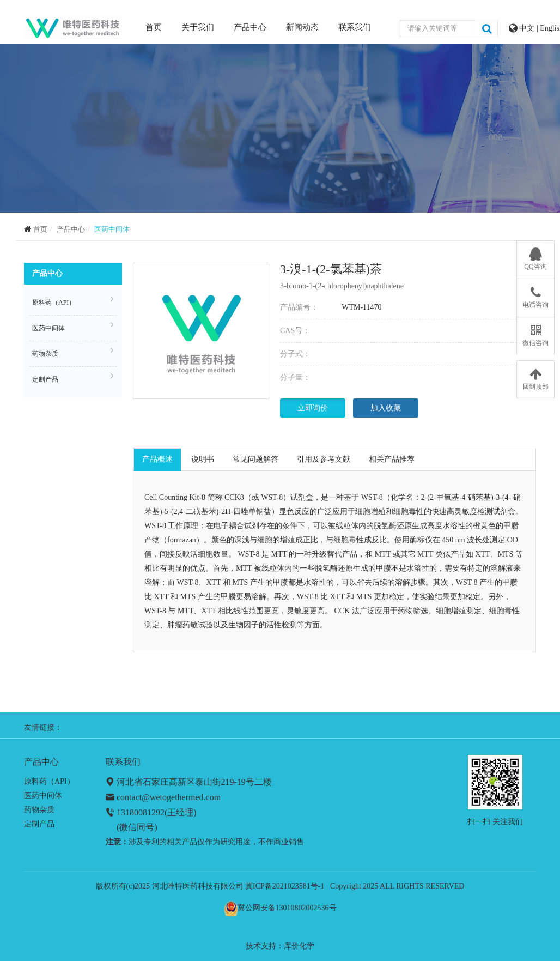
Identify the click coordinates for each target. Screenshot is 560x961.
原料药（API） (73, 301)
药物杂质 (73, 352)
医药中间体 (112, 229)
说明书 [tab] (203, 459)
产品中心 (250, 27)
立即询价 (313, 408)
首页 (154, 26)
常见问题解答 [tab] (255, 459)
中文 (528, 28)
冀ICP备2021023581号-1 (285, 886)
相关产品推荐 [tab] (392, 459)
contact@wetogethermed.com (169, 797)
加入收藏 (386, 408)
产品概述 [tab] (157, 459)
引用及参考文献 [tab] (324, 459)
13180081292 (141, 812)
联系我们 (355, 27)
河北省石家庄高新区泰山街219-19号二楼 (194, 782)
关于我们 (198, 27)
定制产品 (73, 378)
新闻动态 (302, 27)
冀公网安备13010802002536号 (287, 908)
